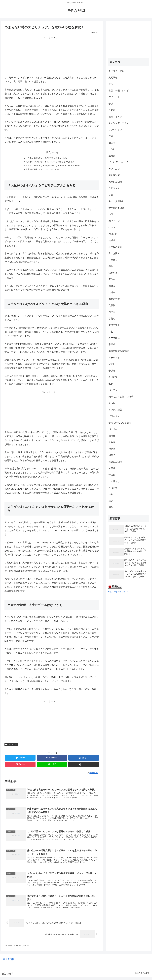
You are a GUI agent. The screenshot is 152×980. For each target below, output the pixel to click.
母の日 (112, 475)
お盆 (111, 332)
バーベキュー (115, 429)
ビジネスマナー (116, 416)
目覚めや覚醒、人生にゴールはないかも (42, 170)
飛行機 (112, 436)
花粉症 (112, 292)
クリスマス (114, 188)
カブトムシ (114, 169)
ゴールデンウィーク (119, 162)
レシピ (112, 149)
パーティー (114, 390)
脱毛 (111, 494)
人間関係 (113, 78)
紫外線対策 (114, 175)
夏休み (112, 279)
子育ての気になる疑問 (120, 423)
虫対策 (112, 156)
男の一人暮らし (116, 201)
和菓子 (112, 455)
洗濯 (111, 136)
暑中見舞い (114, 338)
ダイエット (114, 97)
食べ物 (112, 403)
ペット (112, 227)
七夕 (111, 384)
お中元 (112, 312)
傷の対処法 (114, 299)
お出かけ (113, 234)
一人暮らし (114, 481)
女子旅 (112, 305)
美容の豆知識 (115, 462)
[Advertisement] (52, 57)
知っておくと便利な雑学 (121, 397)
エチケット (114, 358)
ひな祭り (113, 260)
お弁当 (112, 449)
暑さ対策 (113, 377)
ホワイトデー (115, 221)
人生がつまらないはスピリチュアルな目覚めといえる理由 (50, 162)
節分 (111, 507)
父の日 (112, 364)
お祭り (112, 468)
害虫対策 (113, 488)
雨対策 (112, 286)
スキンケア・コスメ (119, 123)
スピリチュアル (11, 745)
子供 (111, 104)
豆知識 (112, 110)
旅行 (111, 214)
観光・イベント (116, 117)
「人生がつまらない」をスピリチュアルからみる (46, 158)
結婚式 (112, 240)
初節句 (112, 143)
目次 (48, 152)
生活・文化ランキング (118, 592)
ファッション (115, 130)
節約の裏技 (114, 273)
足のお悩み (114, 253)
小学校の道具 (115, 247)
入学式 (112, 442)
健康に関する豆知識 (119, 351)
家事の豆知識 (115, 182)
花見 (111, 501)
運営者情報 (9, 963)
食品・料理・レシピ (119, 91)
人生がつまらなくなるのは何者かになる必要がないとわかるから (53, 166)
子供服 (112, 371)
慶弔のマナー (115, 325)
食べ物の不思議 (116, 208)
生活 (111, 84)
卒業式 (112, 345)
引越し (112, 319)
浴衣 (111, 195)
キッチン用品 (115, 410)
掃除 (111, 266)
